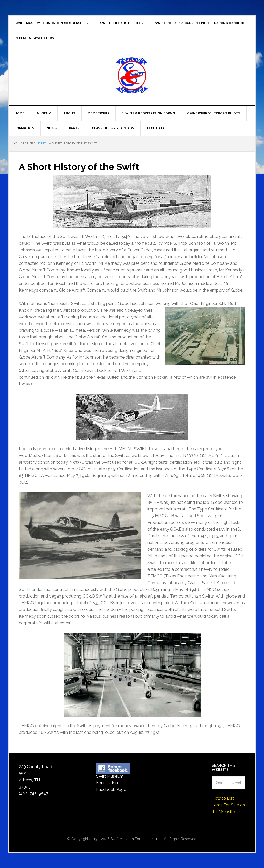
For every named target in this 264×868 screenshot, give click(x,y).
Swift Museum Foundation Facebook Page (111, 783)
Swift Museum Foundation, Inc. (132, 75)
